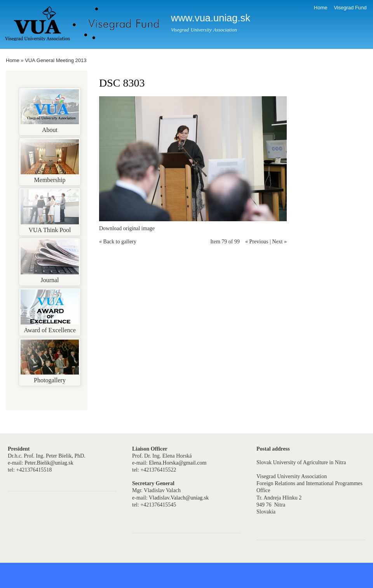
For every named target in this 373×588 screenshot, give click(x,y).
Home (321, 8)
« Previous (257, 242)
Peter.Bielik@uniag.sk (49, 463)
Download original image (127, 228)
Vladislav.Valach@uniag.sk (179, 498)
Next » (279, 242)
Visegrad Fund (350, 8)
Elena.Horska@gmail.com (178, 463)
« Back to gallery (118, 242)
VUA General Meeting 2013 (56, 60)
